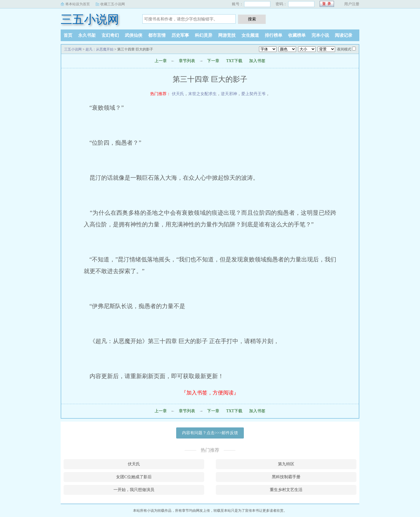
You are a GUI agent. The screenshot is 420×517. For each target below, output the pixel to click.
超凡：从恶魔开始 (99, 49)
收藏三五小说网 (113, 4)
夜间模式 (344, 49)
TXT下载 (234, 61)
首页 (68, 35)
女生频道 (250, 35)
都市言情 (157, 35)
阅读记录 (344, 35)
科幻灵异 (204, 35)
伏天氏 (178, 94)
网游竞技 (227, 35)
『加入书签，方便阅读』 (210, 393)
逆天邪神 (229, 94)
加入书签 (257, 61)
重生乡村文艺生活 (286, 490)
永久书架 (87, 35)
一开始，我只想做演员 (134, 490)
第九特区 (286, 464)
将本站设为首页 (78, 4)
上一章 (161, 61)
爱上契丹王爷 (253, 94)
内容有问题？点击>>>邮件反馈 (210, 433)
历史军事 (180, 35)
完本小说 (320, 35)
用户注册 (352, 4)
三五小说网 (90, 19)
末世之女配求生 (202, 94)
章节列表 (187, 61)
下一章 (213, 61)
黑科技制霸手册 (286, 477)
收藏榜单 (297, 35)
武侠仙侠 (134, 35)
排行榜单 (274, 35)
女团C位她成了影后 (134, 477)
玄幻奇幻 (110, 35)
